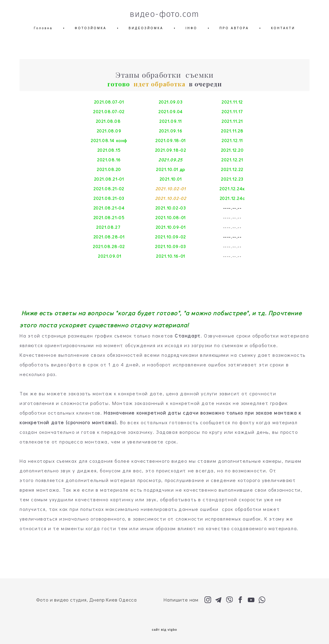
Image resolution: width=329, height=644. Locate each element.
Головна (43, 28)
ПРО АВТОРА (234, 28)
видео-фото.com (164, 14)
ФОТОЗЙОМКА (91, 28)
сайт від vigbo (164, 630)
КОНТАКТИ (283, 28)
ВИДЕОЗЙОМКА (146, 28)
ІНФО (191, 28)
